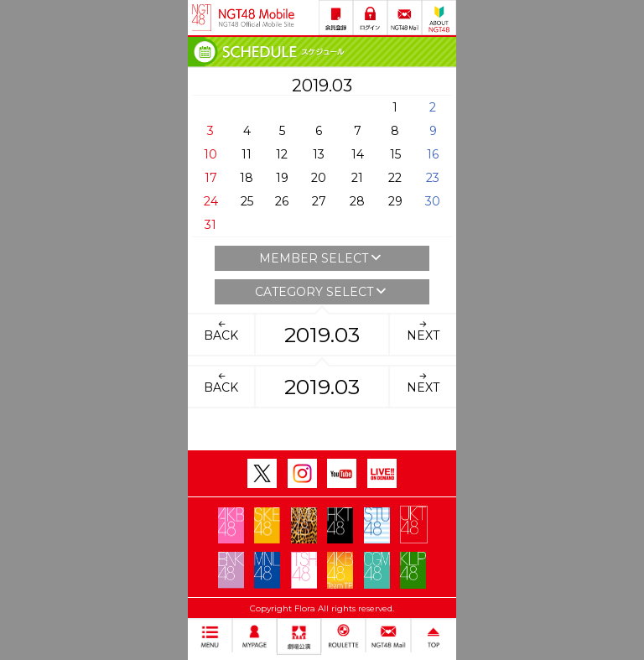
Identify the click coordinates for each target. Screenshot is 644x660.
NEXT (423, 330)
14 (358, 154)
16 (433, 154)
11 (247, 154)
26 (282, 201)
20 (319, 178)
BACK (221, 330)
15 (395, 154)
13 (319, 154)
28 (357, 201)
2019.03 (322, 335)
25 (247, 201)
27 (319, 201)
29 (395, 201)
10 (210, 154)
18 (247, 178)
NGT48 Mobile (257, 18)
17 (211, 178)
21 (357, 178)
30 (433, 201)
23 (433, 178)
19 (282, 178)
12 (282, 154)
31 (210, 225)
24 (211, 201)
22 (395, 178)
